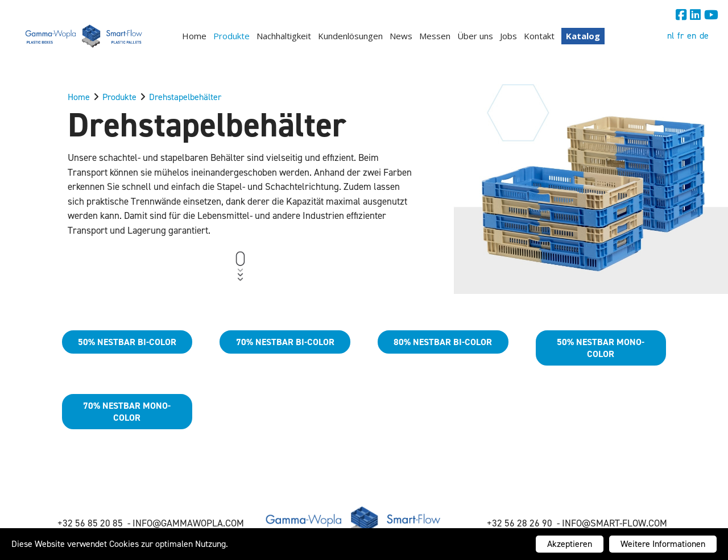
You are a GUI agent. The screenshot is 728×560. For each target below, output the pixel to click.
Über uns (475, 36)
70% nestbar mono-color (127, 412)
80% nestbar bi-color (443, 342)
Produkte (231, 36)
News (401, 36)
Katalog (583, 36)
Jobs (508, 36)
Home (194, 36)
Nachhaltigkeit (284, 36)
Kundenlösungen (350, 36)
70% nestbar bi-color (285, 342)
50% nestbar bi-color (127, 342)
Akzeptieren (570, 544)
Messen (435, 36)
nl (671, 36)
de (704, 36)
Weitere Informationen (663, 544)
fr (681, 36)
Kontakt (539, 36)
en (692, 36)
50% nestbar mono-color (601, 348)
